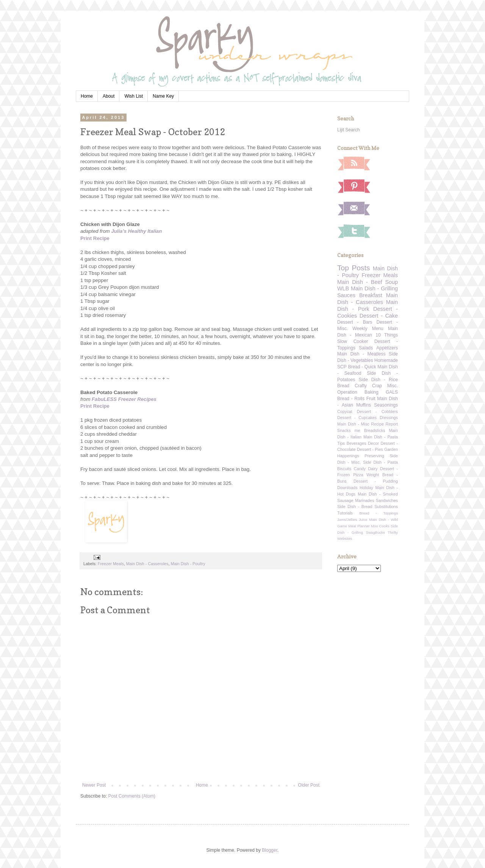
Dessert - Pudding (376, 481)
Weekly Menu (368, 329)
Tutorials (345, 513)
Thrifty (393, 532)
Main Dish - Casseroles (147, 564)
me (357, 430)
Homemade (386, 360)
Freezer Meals (111, 564)
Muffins (363, 405)
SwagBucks (375, 532)
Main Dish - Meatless (361, 354)
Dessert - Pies (370, 449)
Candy (360, 469)
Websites (345, 538)
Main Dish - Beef (360, 282)
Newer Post (94, 785)
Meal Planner (359, 526)
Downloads (347, 488)
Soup (391, 282)
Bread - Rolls (351, 399)
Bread (343, 386)
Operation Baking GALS (368, 392)
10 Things (387, 335)
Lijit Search (348, 130)
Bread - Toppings (379, 513)
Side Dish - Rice (378, 380)
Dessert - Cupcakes (357, 418)
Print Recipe (95, 238)
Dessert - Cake (379, 316)
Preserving (374, 456)
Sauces (346, 295)
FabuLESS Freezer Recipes (124, 399)
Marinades (365, 500)
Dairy (373, 469)
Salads (366, 348)
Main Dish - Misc (353, 424)
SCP (342, 367)
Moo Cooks (380, 526)
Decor (373, 443)
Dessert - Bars (355, 322)
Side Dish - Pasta (380, 462)
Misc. (393, 386)
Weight (373, 475)
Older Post (309, 785)
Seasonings (386, 405)
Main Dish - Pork (368, 305)
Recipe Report (384, 424)
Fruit (371, 399)
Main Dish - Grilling (374, 288)
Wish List (134, 96)
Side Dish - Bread (355, 506)
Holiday (366, 488)
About (109, 96)
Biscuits (344, 469)
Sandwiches (387, 500)
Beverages (357, 443)
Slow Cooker (353, 341)
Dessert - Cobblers (377, 411)
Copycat (345, 411)
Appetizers (387, 348)
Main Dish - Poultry (188, 564)
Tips (341, 443)
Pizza (358, 475)
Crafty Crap (368, 386)
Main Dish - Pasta (381, 437)
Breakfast (371, 295)
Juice (363, 520)
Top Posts (354, 268)
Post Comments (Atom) (132, 796)
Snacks (344, 430)
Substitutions (386, 506)
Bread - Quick (362, 367)
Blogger (270, 850)
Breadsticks (375, 430)
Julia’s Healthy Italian (136, 231)
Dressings (389, 418)
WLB (343, 288)
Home (87, 96)
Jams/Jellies (347, 520)
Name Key (163, 96)
